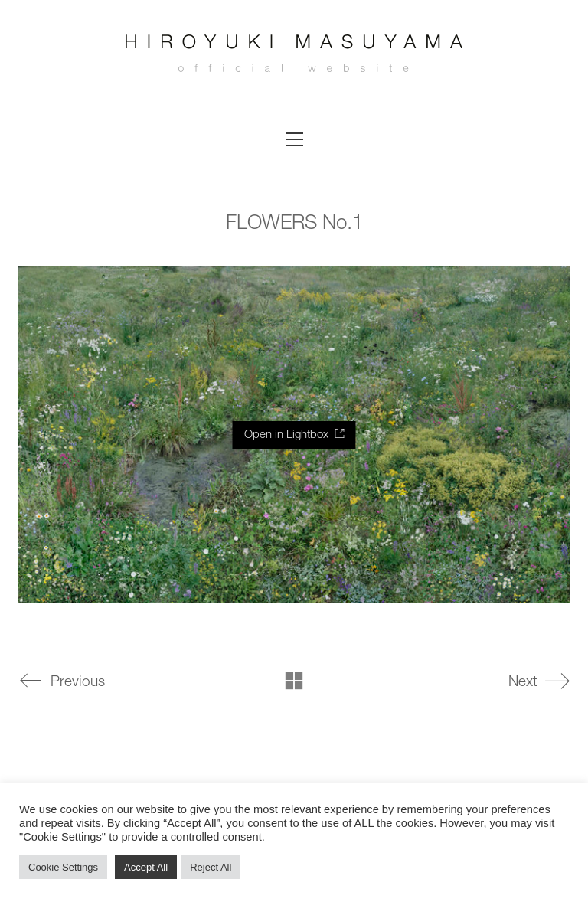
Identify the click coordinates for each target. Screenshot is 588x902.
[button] (294, 139)
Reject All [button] (211, 867)
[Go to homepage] (294, 57)
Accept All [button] (146, 867)
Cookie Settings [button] (63, 867)
